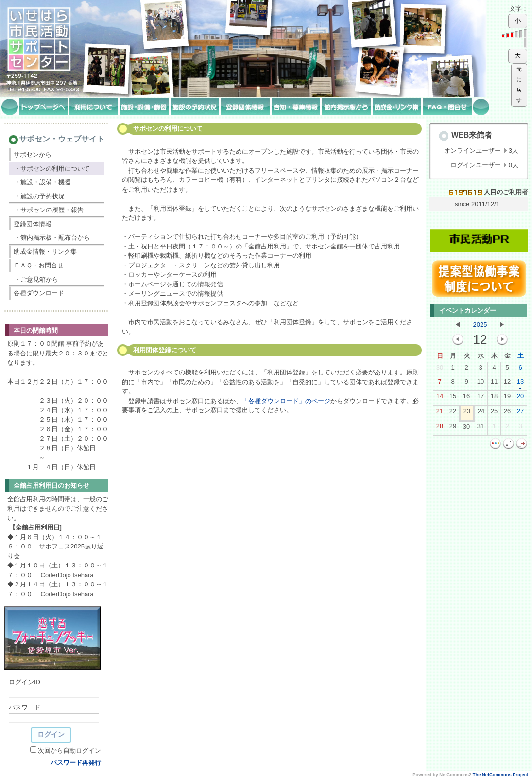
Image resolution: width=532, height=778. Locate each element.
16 (466, 398)
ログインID (25, 682)
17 (481, 398)
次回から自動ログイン (69, 751)
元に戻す (519, 85)
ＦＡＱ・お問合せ (39, 265)
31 (481, 428)
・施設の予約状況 (39, 196)
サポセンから (33, 154)
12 (507, 384)
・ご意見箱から (36, 279)
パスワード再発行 (76, 763)
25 (494, 413)
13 (520, 384)
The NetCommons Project (500, 775)
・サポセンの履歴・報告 (49, 210)
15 (453, 398)
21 (440, 413)
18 (494, 398)
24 (481, 413)
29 (453, 428)
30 (440, 370)
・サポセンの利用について (52, 168)
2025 (480, 325)
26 (507, 413)
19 (507, 398)
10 (481, 384)
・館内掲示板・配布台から (52, 238)
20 (520, 398)
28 (440, 428)
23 (467, 413)
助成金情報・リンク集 (45, 252)
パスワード (25, 707)
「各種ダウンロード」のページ (286, 401)
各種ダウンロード (39, 293)
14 (440, 398)
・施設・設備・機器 (43, 182)
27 (520, 413)
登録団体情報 (33, 224)
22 (453, 413)
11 (494, 384)
